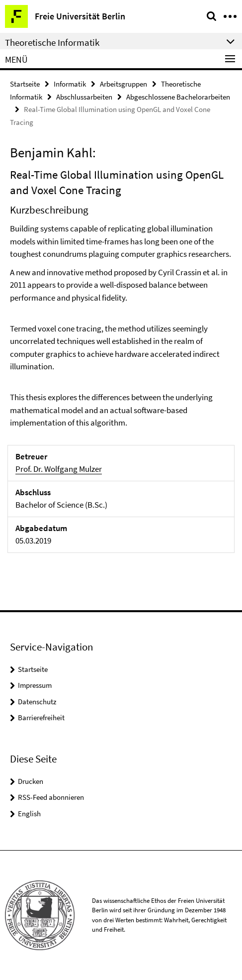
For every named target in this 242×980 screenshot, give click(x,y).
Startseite (25, 84)
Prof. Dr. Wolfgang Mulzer (59, 469)
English (29, 814)
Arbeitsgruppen (123, 84)
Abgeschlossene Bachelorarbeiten (178, 97)
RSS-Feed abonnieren (51, 797)
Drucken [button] (31, 781)
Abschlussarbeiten (84, 97)
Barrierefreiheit (41, 717)
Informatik (70, 84)
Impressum (35, 685)
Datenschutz (37, 702)
